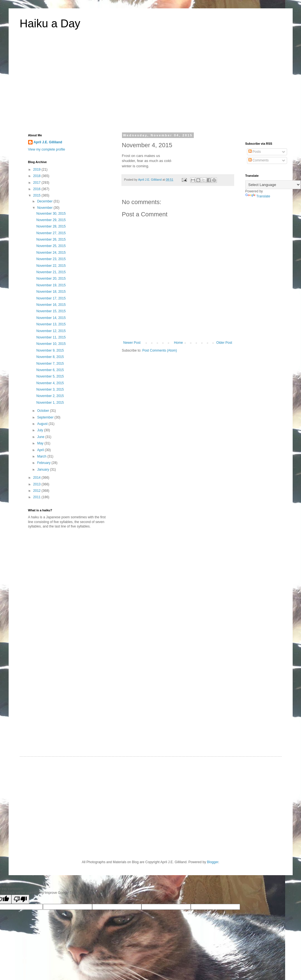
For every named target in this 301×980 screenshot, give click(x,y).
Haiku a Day (50, 23)
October (43, 411)
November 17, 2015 (51, 298)
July (41, 430)
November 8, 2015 (50, 357)
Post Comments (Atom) (160, 350)
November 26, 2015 (51, 239)
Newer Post (132, 343)
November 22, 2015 (51, 266)
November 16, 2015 (51, 305)
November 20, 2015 (51, 279)
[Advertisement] (151, 85)
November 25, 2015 (51, 246)
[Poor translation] (20, 899)
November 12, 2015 (51, 331)
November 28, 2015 (51, 226)
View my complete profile (47, 149)
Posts (255, 152)
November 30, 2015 (51, 214)
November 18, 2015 (51, 292)
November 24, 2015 (51, 253)
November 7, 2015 (50, 364)
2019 (37, 170)
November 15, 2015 (51, 311)
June (41, 437)
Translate (258, 196)
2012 (37, 491)
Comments (259, 160)
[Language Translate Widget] (273, 185)
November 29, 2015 (51, 220)
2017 (37, 183)
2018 (37, 176)
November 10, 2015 (51, 344)
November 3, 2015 (50, 389)
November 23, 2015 (51, 259)
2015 (37, 195)
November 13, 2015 (51, 324)
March (42, 456)
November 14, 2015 (51, 318)
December (45, 201)
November (45, 208)
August (43, 424)
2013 (37, 484)
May (41, 443)
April (41, 450)
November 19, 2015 (51, 285)
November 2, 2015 (50, 396)
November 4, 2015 (50, 383)
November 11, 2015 (51, 337)
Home (178, 343)
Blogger (213, 862)
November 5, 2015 (50, 376)
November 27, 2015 (51, 233)
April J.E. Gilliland (48, 142)
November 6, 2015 (50, 370)
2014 (37, 478)
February (44, 463)
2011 (37, 497)
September (46, 417)
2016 (37, 189)
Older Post (224, 343)
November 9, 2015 (50, 350)
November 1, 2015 (50, 403)
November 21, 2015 (51, 272)
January (43, 470)
